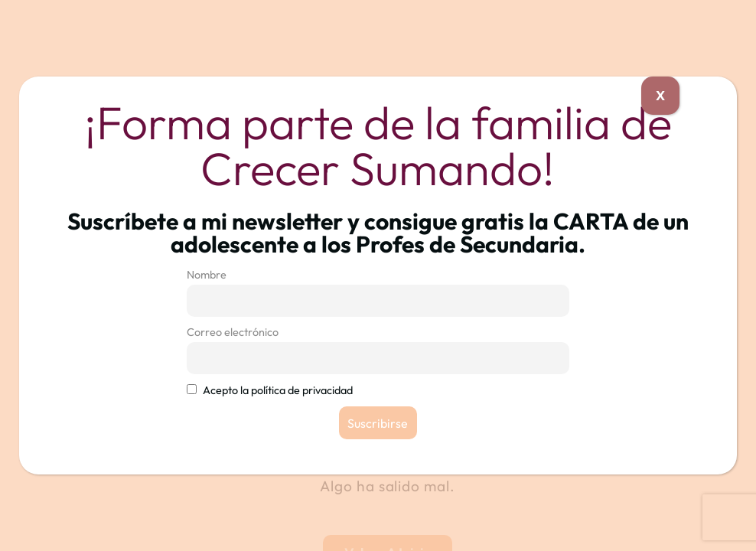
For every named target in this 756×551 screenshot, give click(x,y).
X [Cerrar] (660, 95)
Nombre (207, 275)
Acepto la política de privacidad (278, 390)
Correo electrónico (233, 332)
